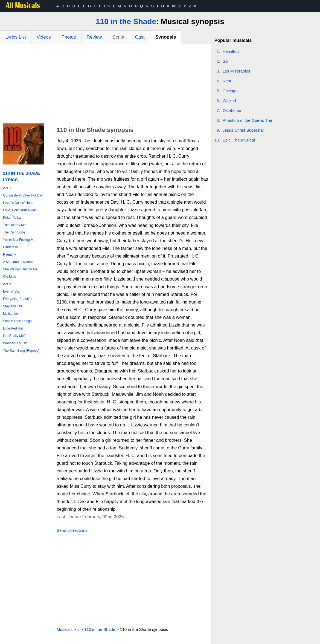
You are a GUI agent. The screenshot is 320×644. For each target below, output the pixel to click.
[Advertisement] (106, 85)
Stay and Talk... (14, 306)
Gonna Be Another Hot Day (23, 195)
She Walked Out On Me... (22, 269)
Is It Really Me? (14, 336)
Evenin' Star (12, 291)
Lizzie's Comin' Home (19, 203)
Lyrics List (16, 37)
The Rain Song (14, 232)
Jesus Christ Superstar (243, 130)
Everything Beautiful (18, 299)
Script (118, 37)
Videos (44, 37)
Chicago (230, 91)
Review (94, 37)
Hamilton (231, 51)
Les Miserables (236, 71)
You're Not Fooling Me (19, 240)
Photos (69, 37)
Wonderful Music (15, 343)
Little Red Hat (13, 328)
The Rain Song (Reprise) (21, 351)
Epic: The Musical (239, 140)
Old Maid (10, 277)
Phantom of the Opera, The (248, 120)
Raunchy (9, 255)
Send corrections (72, 530)
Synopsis (166, 37)
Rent (227, 81)
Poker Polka (12, 218)
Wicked (229, 101)
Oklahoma (232, 110)
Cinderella (10, 247)
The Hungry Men (15, 225)
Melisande (11, 314)
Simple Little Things (17, 321)
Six (226, 61)
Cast (140, 37)
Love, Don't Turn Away (19, 210)
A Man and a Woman (18, 262)
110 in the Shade (126, 21)
